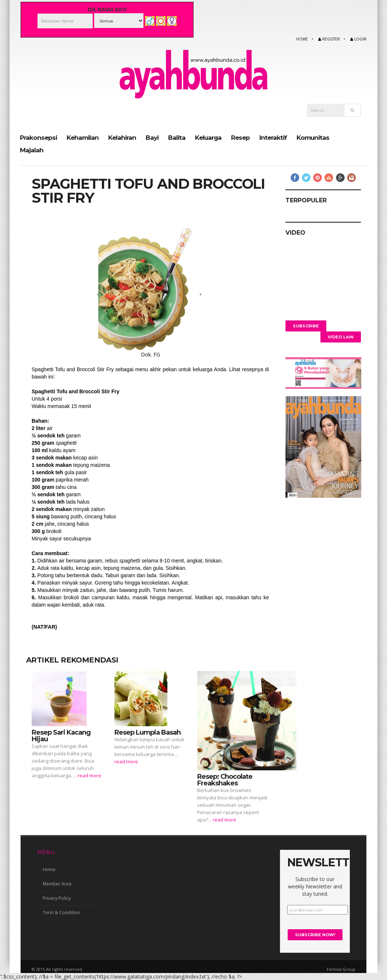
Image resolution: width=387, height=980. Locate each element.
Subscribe (306, 326)
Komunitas (313, 137)
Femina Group (341, 969)
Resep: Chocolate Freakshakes (225, 780)
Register (329, 39)
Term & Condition (61, 912)
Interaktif (273, 137)
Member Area (57, 884)
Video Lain (341, 337)
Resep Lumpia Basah (148, 732)
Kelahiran (122, 137)
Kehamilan (83, 137)
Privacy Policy (57, 898)
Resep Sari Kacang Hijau (61, 735)
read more (89, 775)
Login (358, 39)
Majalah (32, 150)
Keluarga (208, 137)
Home (302, 39)
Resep (240, 137)
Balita (177, 137)
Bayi (152, 137)
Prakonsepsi (38, 137)
